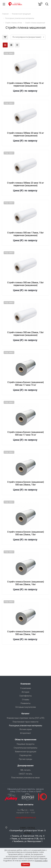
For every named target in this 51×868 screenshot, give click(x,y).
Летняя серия (26, 729)
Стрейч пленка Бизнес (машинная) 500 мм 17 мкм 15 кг (26, 384)
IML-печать (26, 770)
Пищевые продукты (26, 744)
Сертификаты (26, 696)
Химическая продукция (26, 752)
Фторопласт (26, 733)
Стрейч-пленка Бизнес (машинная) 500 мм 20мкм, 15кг (26, 483)
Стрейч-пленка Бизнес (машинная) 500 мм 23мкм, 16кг (26, 633)
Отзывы (26, 700)
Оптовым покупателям (26, 707)
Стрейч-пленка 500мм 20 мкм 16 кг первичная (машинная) (26, 134)
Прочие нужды (26, 759)
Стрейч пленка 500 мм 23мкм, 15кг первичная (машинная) (26, 334)
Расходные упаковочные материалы (26, 726)
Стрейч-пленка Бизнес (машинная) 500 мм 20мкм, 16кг (26, 583)
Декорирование (26, 766)
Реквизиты (26, 703)
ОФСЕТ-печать (26, 774)
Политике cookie (41, 861)
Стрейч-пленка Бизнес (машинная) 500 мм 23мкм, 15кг (26, 533)
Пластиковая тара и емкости (26, 722)
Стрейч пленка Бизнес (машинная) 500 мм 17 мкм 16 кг (26, 433)
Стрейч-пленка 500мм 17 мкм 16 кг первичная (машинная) (26, 84)
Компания (26, 684)
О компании (26, 688)
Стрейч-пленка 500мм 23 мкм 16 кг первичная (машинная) (26, 184)
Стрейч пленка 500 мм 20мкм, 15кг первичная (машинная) (26, 284)
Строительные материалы (26, 748)
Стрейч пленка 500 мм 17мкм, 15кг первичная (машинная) (26, 234)
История (26, 692)
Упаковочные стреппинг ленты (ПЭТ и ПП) (26, 718)
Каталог (26, 714)
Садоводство (26, 755)
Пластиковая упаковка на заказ (26, 778)
